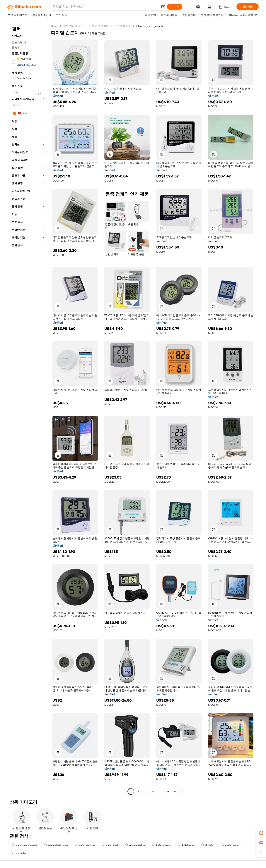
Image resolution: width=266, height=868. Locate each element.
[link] (261, 833)
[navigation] (28, 409)
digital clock (110, 845)
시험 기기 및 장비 (73, 26)
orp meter (19, 853)
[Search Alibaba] (105, 7)
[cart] (210, 7)
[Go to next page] (183, 791)
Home (54, 26)
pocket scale (230, 845)
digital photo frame (56, 845)
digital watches (135, 845)
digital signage (161, 845)
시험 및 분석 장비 (99, 26)
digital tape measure (25, 845)
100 (175, 791)
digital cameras (85, 845)
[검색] (175, 7)
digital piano (186, 845)
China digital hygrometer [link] (150, 26)
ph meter (208, 845)
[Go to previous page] (123, 791)
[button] (163, 7)
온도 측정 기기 (122, 26)
